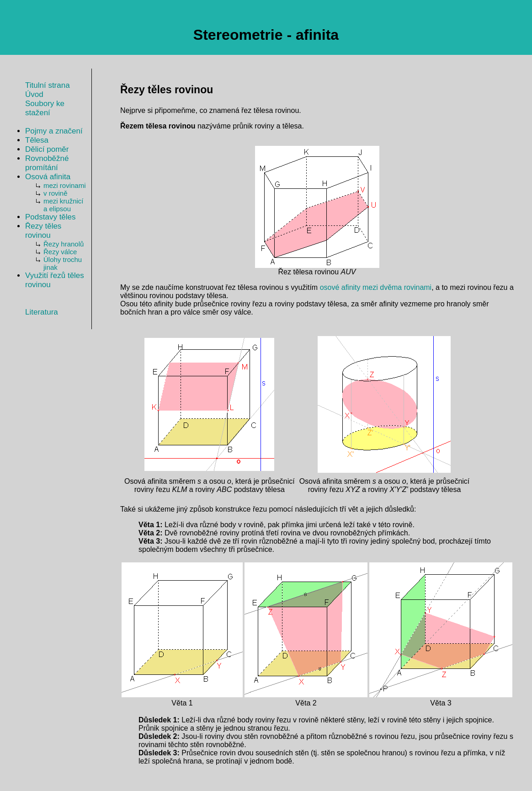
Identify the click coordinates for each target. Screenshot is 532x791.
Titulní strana (48, 85)
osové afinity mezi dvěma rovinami (376, 287)
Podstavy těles (51, 217)
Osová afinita (48, 177)
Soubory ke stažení (45, 108)
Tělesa (37, 140)
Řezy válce (60, 252)
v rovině (56, 193)
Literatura (42, 312)
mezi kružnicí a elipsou (64, 205)
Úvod (34, 94)
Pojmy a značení (54, 131)
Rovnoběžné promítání (47, 163)
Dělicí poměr (47, 149)
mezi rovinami (65, 185)
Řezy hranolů (64, 244)
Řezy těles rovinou (43, 231)
